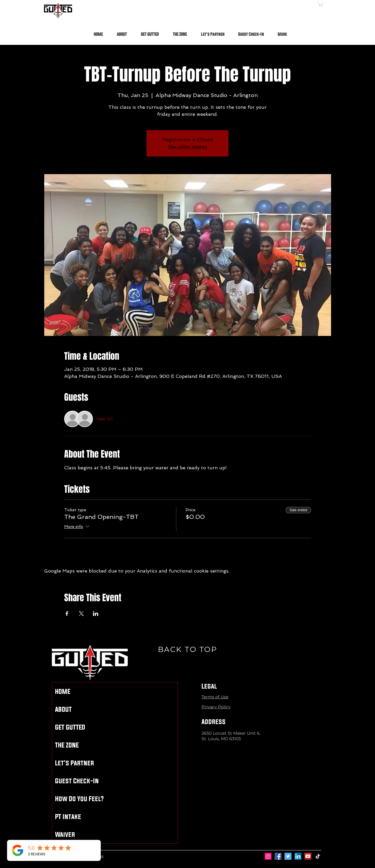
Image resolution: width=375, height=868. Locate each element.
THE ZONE (67, 745)
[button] (321, 4)
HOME (63, 691)
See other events (187, 147)
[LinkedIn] (298, 856)
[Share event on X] (81, 614)
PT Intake (68, 817)
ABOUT (63, 709)
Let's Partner (75, 763)
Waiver (65, 834)
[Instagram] (268, 856)
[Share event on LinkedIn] (96, 614)
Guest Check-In (77, 781)
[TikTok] (318, 856)
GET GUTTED (70, 727)
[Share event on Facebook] (67, 614)
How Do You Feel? (79, 799)
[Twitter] (288, 856)
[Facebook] (278, 856)
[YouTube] (308, 856)
